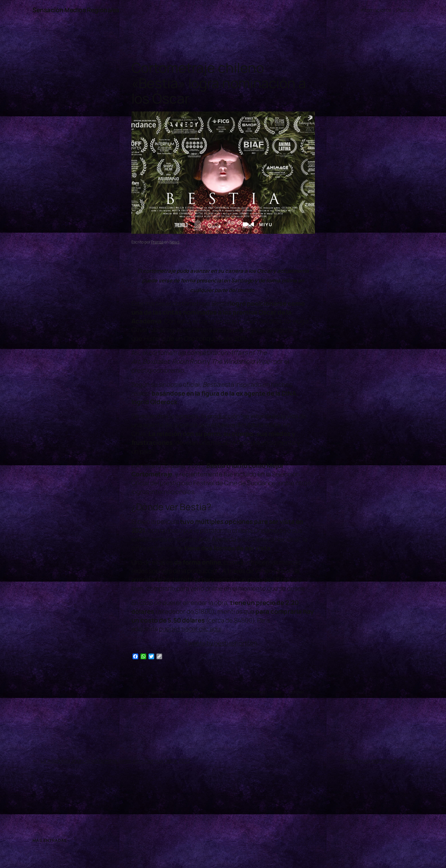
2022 (139, 692)
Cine (229, 692)
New (277, 692)
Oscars (141, 703)
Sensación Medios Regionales (76, 10)
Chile (212, 692)
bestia (157, 692)
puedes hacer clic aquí (190, 629)
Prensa (157, 242)
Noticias (296, 692)
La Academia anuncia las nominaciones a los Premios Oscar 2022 (115, 760)
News (175, 242)
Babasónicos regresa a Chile (373, 760)
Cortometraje (253, 692)
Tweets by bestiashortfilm (221, 643)
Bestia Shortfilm (185, 692)
